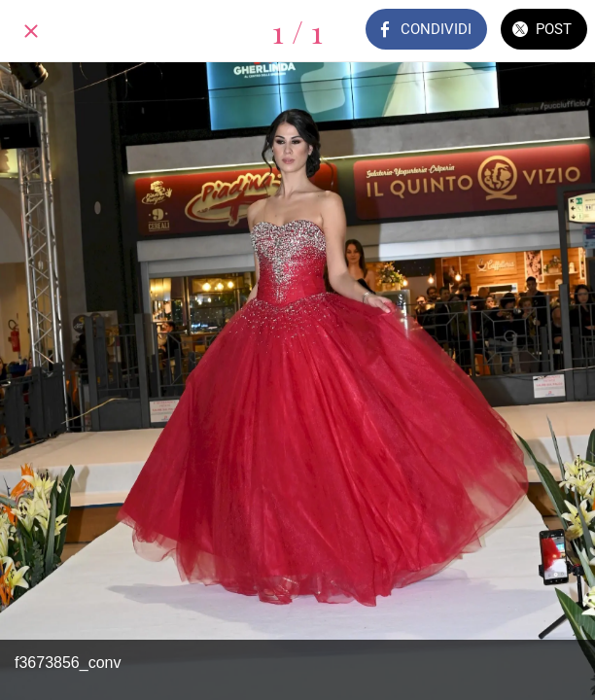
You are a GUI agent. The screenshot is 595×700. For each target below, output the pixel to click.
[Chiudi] (31, 31)
